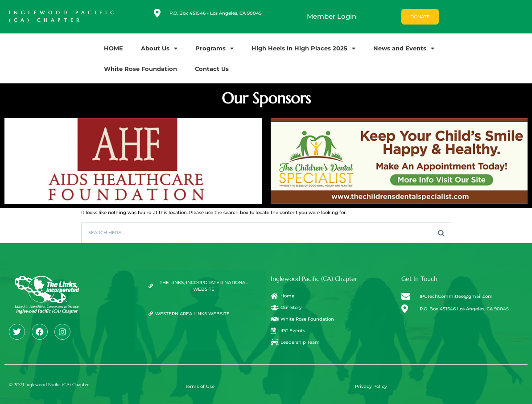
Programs (214, 48)
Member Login (332, 16)
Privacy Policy (371, 386)
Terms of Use (200, 386)
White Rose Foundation (140, 69)
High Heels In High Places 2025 (303, 48)
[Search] (441, 233)
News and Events (404, 48)
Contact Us (212, 69)
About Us (159, 48)
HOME (113, 48)
